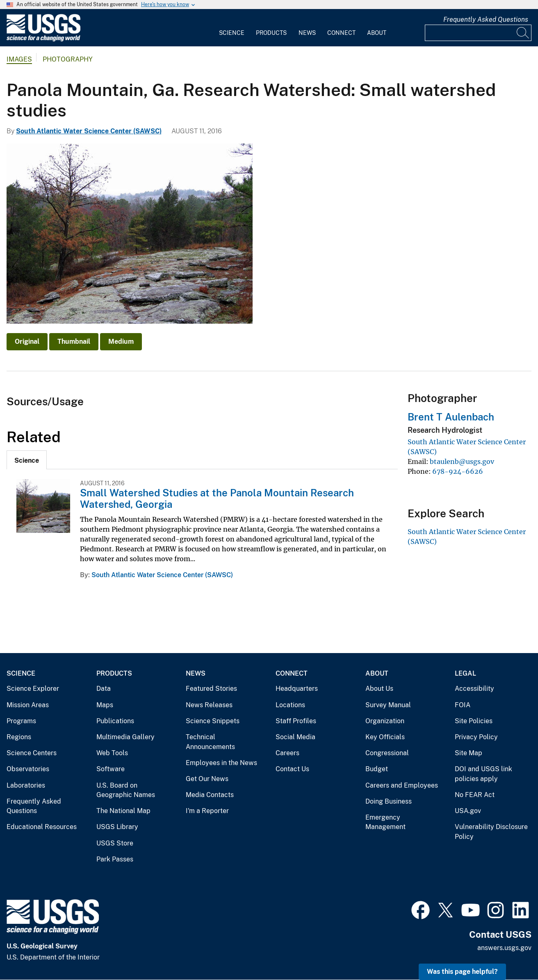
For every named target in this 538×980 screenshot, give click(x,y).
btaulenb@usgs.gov (462, 461)
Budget (377, 769)
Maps (105, 705)
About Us (379, 689)
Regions (19, 737)
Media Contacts (210, 795)
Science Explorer (33, 689)
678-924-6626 (458, 471)
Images (19, 59)
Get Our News (207, 779)
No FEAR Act (475, 795)
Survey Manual (388, 705)
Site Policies (474, 721)
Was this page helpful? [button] (462, 972)
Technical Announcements (210, 742)
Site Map (468, 753)
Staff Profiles (296, 721)
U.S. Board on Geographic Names (126, 790)
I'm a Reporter (207, 811)
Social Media (295, 737)
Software (111, 769)
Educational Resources (42, 827)
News (307, 33)
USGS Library (117, 827)
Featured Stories (211, 689)
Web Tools (112, 753)
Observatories (28, 769)
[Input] (478, 33)
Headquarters (297, 689)
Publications (115, 721)
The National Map (123, 811)
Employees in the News (221, 763)
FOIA (463, 705)
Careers (287, 753)
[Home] (43, 40)
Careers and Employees (402, 785)
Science (232, 33)
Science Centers (32, 753)
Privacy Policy (476, 737)
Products (271, 33)
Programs (21, 721)
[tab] (27, 460)
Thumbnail (74, 342)
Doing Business (389, 801)
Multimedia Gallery (125, 737)
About (377, 33)
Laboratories (26, 785)
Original (27, 342)
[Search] (523, 33)
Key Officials (385, 737)
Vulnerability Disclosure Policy (491, 832)
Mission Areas (28, 705)
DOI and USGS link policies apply (483, 774)
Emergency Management (385, 822)
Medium (121, 342)
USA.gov (468, 811)
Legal (465, 673)
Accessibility (474, 689)
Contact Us (292, 769)
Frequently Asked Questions (486, 19)
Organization (385, 721)
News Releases (209, 705)
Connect (341, 33)
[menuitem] (232, 28)
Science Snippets (213, 721)
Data (104, 689)
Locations (290, 705)
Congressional (387, 753)
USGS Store (115, 843)
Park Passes (115, 859)
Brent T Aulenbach (451, 417)
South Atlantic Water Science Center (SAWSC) (89, 131)
